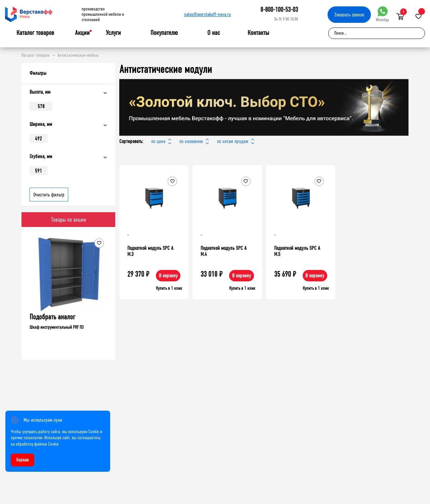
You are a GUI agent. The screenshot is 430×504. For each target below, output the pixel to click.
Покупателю (164, 33)
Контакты (258, 33)
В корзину (168, 276)
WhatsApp (382, 14)
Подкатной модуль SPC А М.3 (150, 251)
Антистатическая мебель (78, 55)
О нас (214, 33)
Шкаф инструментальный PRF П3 (57, 327)
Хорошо (23, 460)
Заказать (349, 15)
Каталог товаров (35, 33)
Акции (82, 33)
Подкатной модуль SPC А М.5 (297, 251)
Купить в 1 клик (169, 288)
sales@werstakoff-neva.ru (208, 14)
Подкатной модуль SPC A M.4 (224, 251)
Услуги (113, 33)
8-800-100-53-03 (279, 10)
